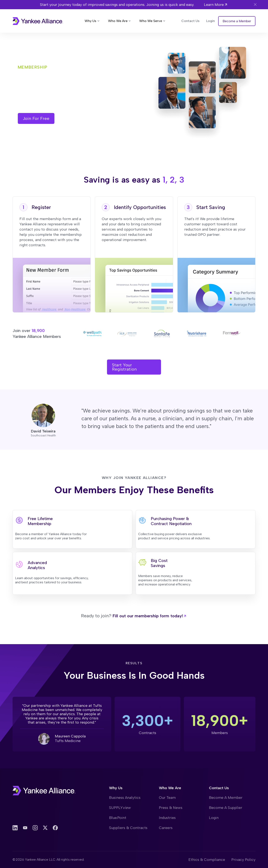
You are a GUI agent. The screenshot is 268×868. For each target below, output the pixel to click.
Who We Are (170, 788)
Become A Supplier (226, 808)
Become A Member (226, 798)
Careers (166, 828)
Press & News (171, 808)
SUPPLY (120, 808)
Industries (167, 818)
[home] (38, 21)
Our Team (167, 798)
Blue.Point (118, 818)
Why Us (116, 788)
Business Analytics (125, 798)
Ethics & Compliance (207, 860)
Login (214, 818)
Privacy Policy (243, 860)
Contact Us (219, 788)
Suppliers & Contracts (128, 828)
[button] (93, 21)
